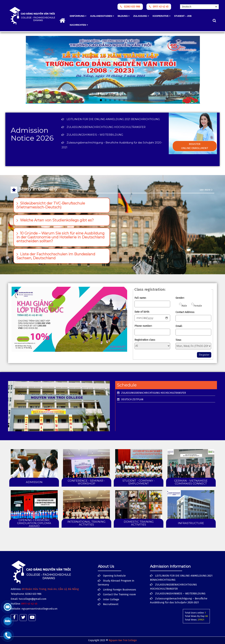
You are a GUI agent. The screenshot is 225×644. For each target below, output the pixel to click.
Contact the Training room (119, 594)
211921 (201, 620)
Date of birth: (142, 312)
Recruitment (111, 604)
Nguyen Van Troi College (123, 640)
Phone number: (143, 326)
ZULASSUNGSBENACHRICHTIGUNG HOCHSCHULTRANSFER (106, 127)
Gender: (180, 298)
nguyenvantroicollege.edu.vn (39, 609)
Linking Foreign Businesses (120, 590)
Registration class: (145, 340)
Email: (179, 326)
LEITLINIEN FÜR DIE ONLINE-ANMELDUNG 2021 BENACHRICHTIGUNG (113, 119)
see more (206, 190)
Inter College (111, 599)
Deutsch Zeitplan (132, 399)
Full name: (140, 298)
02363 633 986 (130, 7)
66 (207, 616)
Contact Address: (185, 312)
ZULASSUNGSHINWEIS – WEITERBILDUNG (95, 135)
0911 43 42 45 (159, 7)
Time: (178, 340)
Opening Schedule (114, 576)
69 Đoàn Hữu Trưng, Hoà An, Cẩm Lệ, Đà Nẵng (50, 589)
